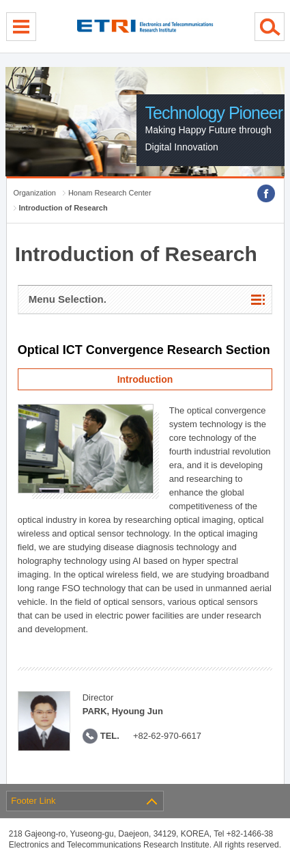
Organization (35, 193)
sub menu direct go (0, 0)
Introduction (145, 379)
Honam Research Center (110, 193)
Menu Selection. (68, 299)
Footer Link (33, 801)
